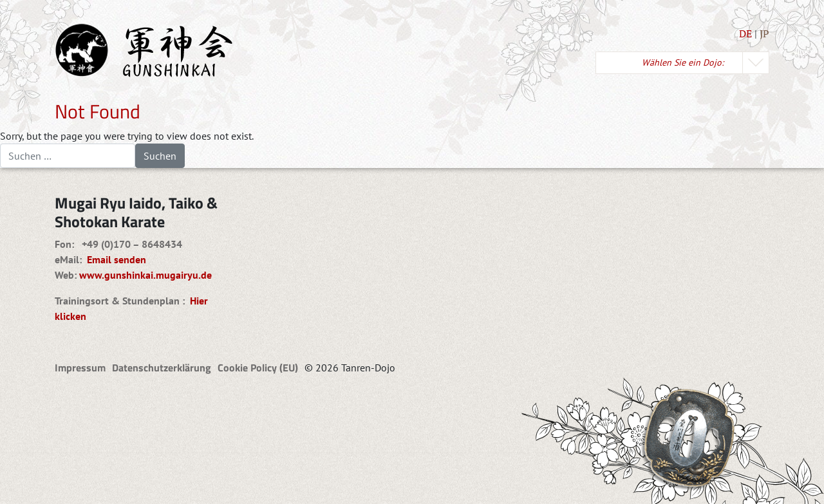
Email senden (114, 259)
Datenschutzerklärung (162, 368)
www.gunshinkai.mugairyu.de (145, 275)
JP (764, 33)
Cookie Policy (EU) (258, 368)
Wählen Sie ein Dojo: (683, 62)
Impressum (80, 368)
